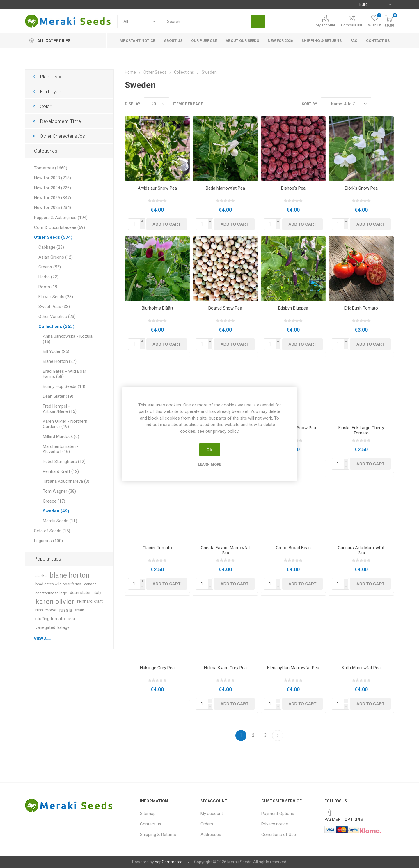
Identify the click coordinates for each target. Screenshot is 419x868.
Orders (207, 824)
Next (278, 736)
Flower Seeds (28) (56, 297)
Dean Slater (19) (58, 396)
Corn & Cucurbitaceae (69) (60, 227)
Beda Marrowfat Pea (225, 188)
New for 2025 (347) (53, 198)
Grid (379, 104)
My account (325, 25)
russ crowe (46, 610)
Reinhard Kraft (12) (61, 471)
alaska (41, 575)
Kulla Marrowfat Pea (361, 668)
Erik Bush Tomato (361, 308)
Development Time (60, 121)
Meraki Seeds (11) (60, 521)
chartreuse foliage (51, 593)
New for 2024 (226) (53, 188)
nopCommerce (169, 862)
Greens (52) (50, 267)
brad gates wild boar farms (58, 584)
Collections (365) (56, 326)
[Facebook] (330, 812)
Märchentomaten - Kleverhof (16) (61, 449)
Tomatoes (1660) (51, 168)
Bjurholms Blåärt (157, 308)
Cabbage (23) (51, 247)
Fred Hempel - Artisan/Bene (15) (60, 409)
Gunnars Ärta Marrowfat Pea (361, 550)
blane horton (70, 575)
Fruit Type (50, 91)
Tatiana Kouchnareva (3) (66, 481)
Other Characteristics (62, 136)
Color (46, 106)
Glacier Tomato (157, 548)
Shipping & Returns (158, 835)
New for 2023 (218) (53, 178)
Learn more (210, 464)
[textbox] (206, 21)
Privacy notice (275, 824)
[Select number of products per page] (157, 104)
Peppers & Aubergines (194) (61, 218)
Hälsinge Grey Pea (157, 668)
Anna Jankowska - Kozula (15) (68, 339)
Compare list (352, 25)
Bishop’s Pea (293, 188)
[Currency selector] (375, 4)
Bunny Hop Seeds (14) (64, 386)
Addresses (211, 835)
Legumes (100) (48, 541)
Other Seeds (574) (53, 237)
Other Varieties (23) (57, 317)
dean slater (80, 593)
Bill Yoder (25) (56, 351)
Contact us (151, 824)
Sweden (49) (56, 511)
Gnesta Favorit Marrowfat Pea (225, 550)
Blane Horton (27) (60, 361)
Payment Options (278, 814)
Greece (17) (54, 501)
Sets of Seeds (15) (52, 531)
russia (66, 610)
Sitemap (148, 814)
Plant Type (51, 77)
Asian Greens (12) (56, 257)
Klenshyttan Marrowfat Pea (293, 668)
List (390, 104)
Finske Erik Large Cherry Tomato (361, 430)
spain (79, 610)
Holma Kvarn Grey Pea (225, 668)
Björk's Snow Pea (361, 188)
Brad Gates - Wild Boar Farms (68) (64, 374)
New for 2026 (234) (53, 208)
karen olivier (55, 602)
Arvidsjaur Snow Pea (157, 188)
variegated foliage (53, 628)
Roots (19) (49, 287)
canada (90, 584)
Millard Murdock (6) (61, 436)
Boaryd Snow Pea (225, 308)
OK (210, 450)
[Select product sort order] (346, 104)
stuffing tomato (50, 619)
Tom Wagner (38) (59, 491)
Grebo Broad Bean (293, 548)
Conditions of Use (279, 835)
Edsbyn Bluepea (293, 308)
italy (97, 593)
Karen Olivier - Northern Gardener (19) (65, 424)
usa (71, 619)
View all (42, 639)
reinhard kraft (90, 601)
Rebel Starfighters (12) (64, 462)
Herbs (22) (48, 277)
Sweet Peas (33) (54, 307)
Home (130, 72)
